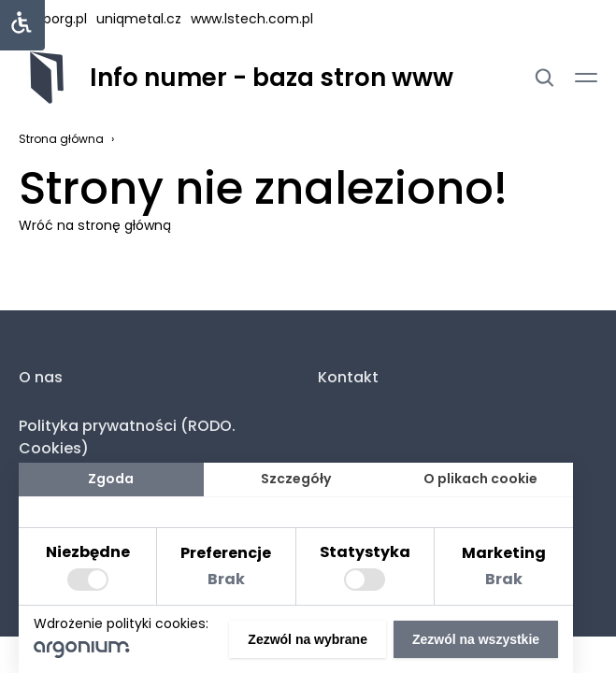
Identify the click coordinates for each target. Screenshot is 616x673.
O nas (41, 377)
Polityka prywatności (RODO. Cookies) (127, 437)
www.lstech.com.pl (252, 19)
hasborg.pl (53, 19)
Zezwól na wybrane (308, 639)
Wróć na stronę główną (95, 225)
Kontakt (348, 377)
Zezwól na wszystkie (476, 639)
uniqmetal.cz (139, 19)
